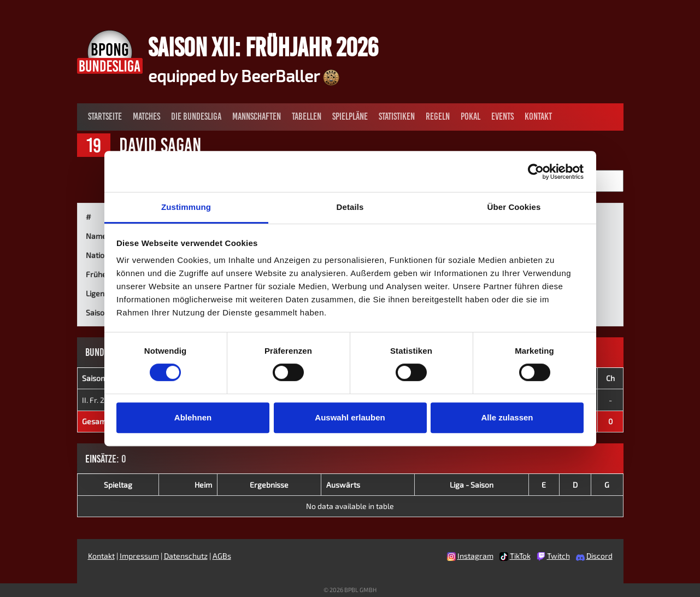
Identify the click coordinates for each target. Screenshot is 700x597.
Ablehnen (193, 417)
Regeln (438, 116)
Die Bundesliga (196, 116)
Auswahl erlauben (350, 417)
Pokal (470, 116)
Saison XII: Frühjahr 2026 (263, 47)
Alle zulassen (507, 417)
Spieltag (118, 485)
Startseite (105, 116)
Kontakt (538, 116)
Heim (203, 485)
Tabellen (307, 116)
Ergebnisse (269, 485)
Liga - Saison (472, 485)
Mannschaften (257, 116)
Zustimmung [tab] (186, 207)
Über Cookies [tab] (514, 207)
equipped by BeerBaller (244, 75)
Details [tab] (350, 207)
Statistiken (397, 116)
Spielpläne (350, 116)
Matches (146, 116)
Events (502, 116)
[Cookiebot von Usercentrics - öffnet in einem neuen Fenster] (536, 172)
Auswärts (343, 485)
